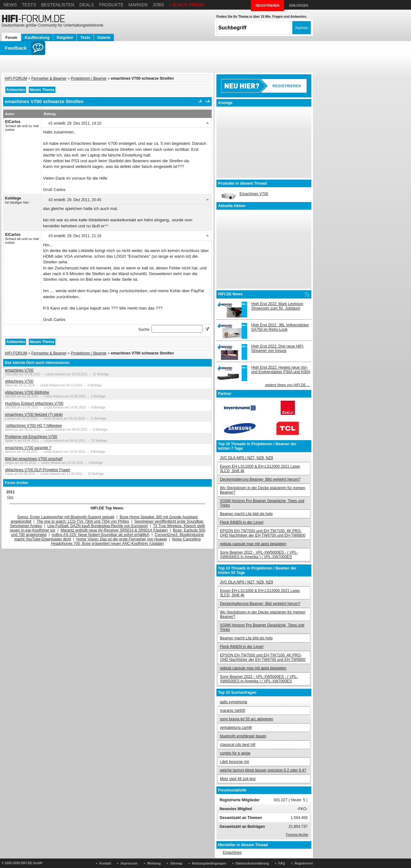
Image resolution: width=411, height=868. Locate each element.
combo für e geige (235, 753)
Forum (11, 38)
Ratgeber (65, 38)
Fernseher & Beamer (49, 78)
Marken (138, 5)
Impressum (129, 863)
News (10, 5)
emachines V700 (19, 370)
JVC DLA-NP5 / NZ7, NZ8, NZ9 (246, 458)
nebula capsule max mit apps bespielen (253, 544)
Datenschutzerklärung (252, 863)
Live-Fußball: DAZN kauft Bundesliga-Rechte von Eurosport (98, 526)
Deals (87, 5)
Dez (10, 497)
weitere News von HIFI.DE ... (287, 385)
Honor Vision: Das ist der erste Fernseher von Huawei (122, 539)
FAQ (282, 863)
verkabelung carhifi (236, 728)
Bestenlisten (58, 5)
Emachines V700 (254, 194)
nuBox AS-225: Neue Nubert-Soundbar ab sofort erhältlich (100, 535)
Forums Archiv (297, 834)
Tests (29, 5)
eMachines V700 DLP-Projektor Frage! (38, 470)
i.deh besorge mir (235, 762)
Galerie (104, 38)
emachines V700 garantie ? (28, 448)
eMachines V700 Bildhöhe (27, 392)
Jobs (158, 5)
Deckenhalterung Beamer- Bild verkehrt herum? (260, 479)
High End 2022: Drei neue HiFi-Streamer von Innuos (278, 348)
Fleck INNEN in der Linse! (242, 522)
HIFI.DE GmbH (32, 863)
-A (200, 102)
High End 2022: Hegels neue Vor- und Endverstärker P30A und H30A (281, 370)
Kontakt (105, 863)
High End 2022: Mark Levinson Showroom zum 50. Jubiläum (277, 306)
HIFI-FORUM (16, 78)
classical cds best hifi (238, 745)
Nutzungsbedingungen (209, 863)
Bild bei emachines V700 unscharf (34, 459)
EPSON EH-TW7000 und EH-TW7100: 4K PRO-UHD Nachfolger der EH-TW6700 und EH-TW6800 (263, 533)
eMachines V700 (19, 381)
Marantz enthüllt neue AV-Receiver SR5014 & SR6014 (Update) (114, 530)
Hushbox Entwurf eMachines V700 (34, 403)
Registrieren (304, 863)
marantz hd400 (233, 711)
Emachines (232, 853)
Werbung (154, 863)
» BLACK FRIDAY (187, 5)
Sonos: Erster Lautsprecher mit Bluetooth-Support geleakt (66, 517)
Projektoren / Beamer (89, 78)
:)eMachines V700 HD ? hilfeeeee (33, 426)
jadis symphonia (234, 702)
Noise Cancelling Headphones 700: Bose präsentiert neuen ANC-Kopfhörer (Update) (126, 541)
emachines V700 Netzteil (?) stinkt (34, 415)
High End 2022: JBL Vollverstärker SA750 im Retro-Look (280, 327)
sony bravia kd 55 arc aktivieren (247, 719)
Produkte (111, 5)
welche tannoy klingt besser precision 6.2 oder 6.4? (263, 770)
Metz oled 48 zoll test (238, 779)
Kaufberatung (37, 38)
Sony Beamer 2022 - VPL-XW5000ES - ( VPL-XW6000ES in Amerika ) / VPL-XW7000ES (259, 555)
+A (208, 102)
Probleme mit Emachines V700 (31, 437)
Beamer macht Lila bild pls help (246, 514)
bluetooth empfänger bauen (243, 736)
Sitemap (176, 863)
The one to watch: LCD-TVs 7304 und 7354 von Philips (83, 521)
